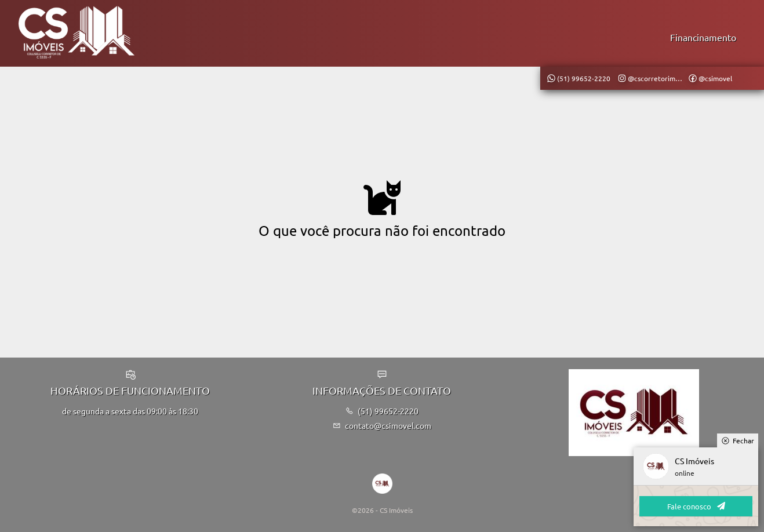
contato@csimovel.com (382, 425)
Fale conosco (696, 506)
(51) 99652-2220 (382, 411)
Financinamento (703, 37)
